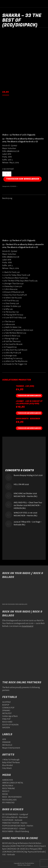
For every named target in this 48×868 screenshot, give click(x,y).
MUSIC (14, 186)
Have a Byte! (27, 865)
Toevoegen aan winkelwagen (23, 179)
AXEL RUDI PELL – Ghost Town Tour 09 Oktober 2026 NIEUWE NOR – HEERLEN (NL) (28, 505)
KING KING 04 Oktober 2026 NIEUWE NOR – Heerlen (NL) (26, 495)
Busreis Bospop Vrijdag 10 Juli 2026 (28, 475)
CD (11, 186)
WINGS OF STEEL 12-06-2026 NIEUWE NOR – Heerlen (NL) (26, 514)
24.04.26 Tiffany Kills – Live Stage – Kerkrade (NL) (28, 523)
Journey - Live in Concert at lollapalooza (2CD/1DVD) (29, 402)
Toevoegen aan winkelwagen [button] (29, 396)
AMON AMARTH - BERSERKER (28, 419)
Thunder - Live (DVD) (25, 386)
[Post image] (9, 477)
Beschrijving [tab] (7, 198)
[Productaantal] (7, 174)
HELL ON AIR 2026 (21, 484)
